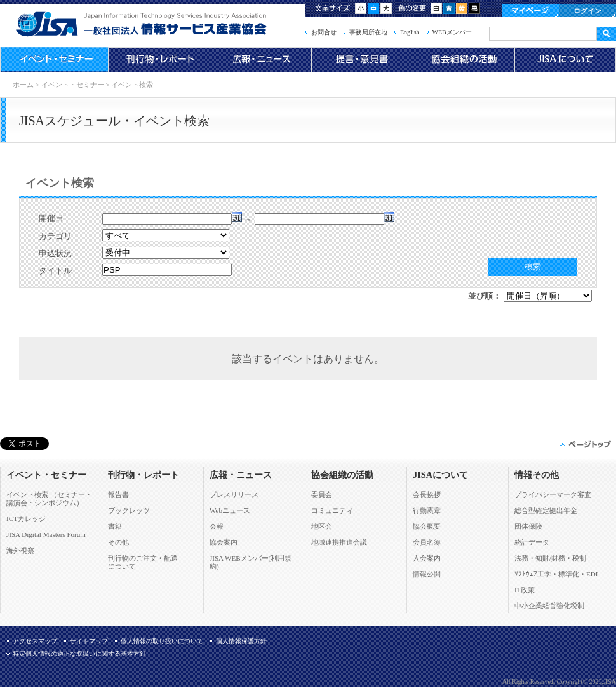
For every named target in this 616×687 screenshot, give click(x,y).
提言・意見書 (362, 60)
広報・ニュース (260, 60)
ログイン (587, 11)
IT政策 (525, 590)
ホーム (23, 85)
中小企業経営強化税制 (549, 606)
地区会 (322, 526)
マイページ (530, 11)
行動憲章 (427, 510)
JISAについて (565, 60)
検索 (533, 267)
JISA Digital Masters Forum (46, 534)
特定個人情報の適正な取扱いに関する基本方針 (79, 654)
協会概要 (427, 526)
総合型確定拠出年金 (546, 510)
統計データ (532, 542)
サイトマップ (89, 641)
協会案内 (224, 542)
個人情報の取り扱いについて (162, 641)
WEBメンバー (452, 32)
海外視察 (20, 550)
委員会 (322, 494)
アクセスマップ (35, 641)
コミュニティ (332, 510)
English (410, 32)
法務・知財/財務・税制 (550, 558)
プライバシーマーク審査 (553, 494)
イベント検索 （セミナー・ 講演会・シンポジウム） (49, 499)
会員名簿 (427, 542)
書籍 (115, 526)
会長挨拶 (427, 494)
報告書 (118, 494)
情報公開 (427, 574)
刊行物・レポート (159, 60)
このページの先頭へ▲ (584, 444)
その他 (118, 542)
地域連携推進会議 (339, 542)
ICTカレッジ (26, 519)
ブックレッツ (129, 510)
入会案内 (427, 558)
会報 (217, 526)
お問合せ (324, 32)
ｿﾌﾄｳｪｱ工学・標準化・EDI (556, 574)
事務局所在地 (368, 32)
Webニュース (230, 510)
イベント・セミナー (54, 60)
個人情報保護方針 (241, 641)
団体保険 (528, 526)
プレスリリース (234, 494)
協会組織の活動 (464, 60)
